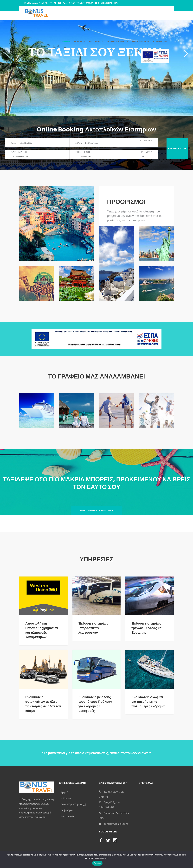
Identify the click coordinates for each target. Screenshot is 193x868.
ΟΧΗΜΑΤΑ (146, 154)
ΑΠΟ (39, 143)
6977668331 (111, 802)
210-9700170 (111, 792)
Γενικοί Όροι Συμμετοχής (74, 804)
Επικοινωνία (67, 816)
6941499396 (106, 807)
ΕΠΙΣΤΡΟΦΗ (99, 154)
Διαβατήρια (67, 810)
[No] (189, 859)
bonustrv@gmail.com (116, 824)
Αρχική (64, 792)
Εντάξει (97, 863)
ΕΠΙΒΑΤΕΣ (146, 142)
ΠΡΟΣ (104, 143)
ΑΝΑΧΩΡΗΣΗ (34, 154)
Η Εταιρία (66, 798)
